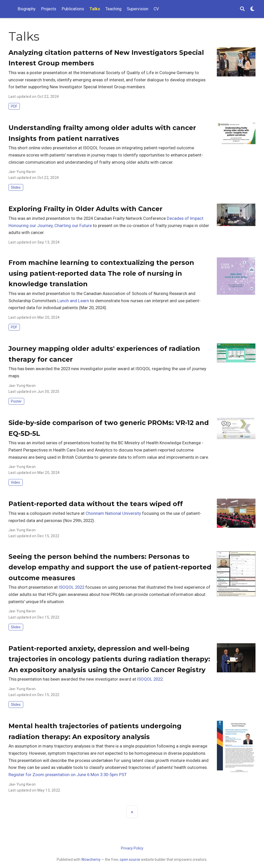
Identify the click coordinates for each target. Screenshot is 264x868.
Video (15, 482)
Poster (16, 401)
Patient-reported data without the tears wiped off (96, 504)
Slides (16, 187)
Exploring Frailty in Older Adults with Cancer (85, 209)
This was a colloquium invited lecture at (47, 513)
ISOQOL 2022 (72, 587)
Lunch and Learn (73, 301)
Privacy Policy (132, 848)
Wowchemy (91, 860)
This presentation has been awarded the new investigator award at (73, 679)
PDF (14, 106)
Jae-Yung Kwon (22, 172)
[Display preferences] (252, 9)
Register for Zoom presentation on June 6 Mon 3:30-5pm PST (68, 775)
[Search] (242, 9)
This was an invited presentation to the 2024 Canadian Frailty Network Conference (88, 218)
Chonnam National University (113, 513)
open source (130, 860)
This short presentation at (34, 587)
